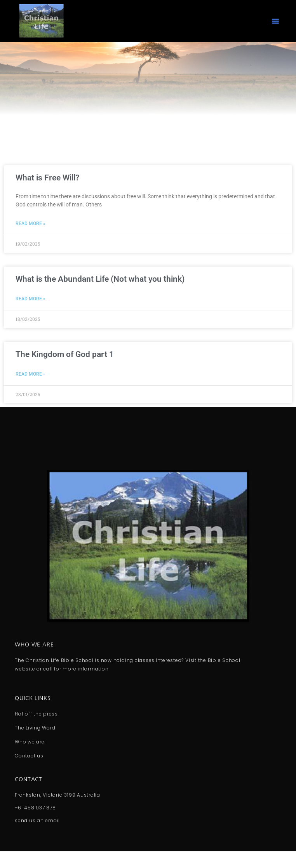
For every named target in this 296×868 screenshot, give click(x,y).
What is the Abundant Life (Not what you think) (100, 296)
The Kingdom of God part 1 (65, 371)
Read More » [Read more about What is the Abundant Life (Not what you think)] (30, 315)
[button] (275, 21)
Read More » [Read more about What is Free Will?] (30, 240)
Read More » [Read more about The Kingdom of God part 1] (30, 391)
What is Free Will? (47, 194)
